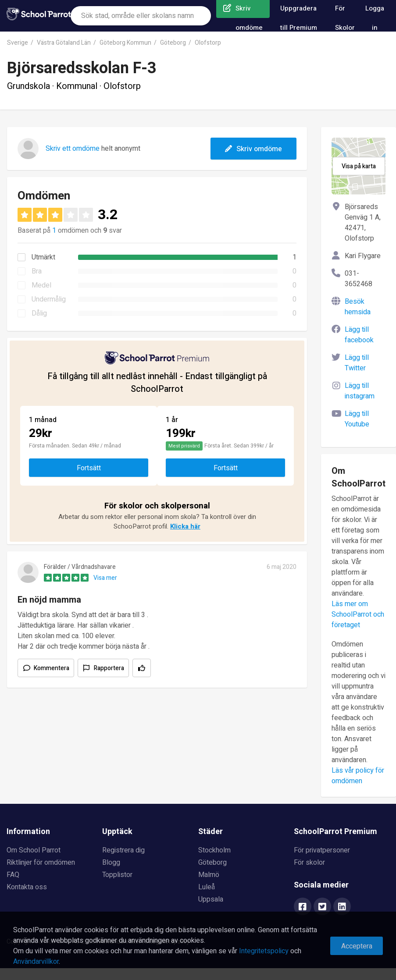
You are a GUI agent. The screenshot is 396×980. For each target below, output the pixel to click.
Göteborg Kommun (125, 43)
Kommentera (52, 668)
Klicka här (185, 526)
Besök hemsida (358, 307)
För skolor (309, 863)
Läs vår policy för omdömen (358, 776)
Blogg (111, 863)
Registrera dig (123, 850)
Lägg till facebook (359, 335)
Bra (37, 271)
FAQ (13, 875)
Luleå (207, 887)
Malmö (209, 875)
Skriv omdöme (253, 149)
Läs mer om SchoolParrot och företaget (358, 614)
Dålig (39, 313)
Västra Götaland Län (64, 43)
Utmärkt (43, 257)
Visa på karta (359, 166)
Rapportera (109, 668)
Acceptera (357, 946)
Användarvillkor (36, 962)
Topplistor (117, 875)
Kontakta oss (27, 887)
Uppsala (211, 899)
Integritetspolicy (264, 951)
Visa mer (105, 578)
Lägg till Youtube (357, 419)
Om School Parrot (34, 850)
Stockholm (214, 850)
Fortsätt (89, 468)
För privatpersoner (322, 850)
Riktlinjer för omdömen (41, 863)
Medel (41, 285)
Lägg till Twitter (357, 363)
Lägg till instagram (360, 391)
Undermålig (49, 299)
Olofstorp (208, 43)
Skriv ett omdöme (73, 149)
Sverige (18, 43)
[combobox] (141, 16)
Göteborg (173, 43)
